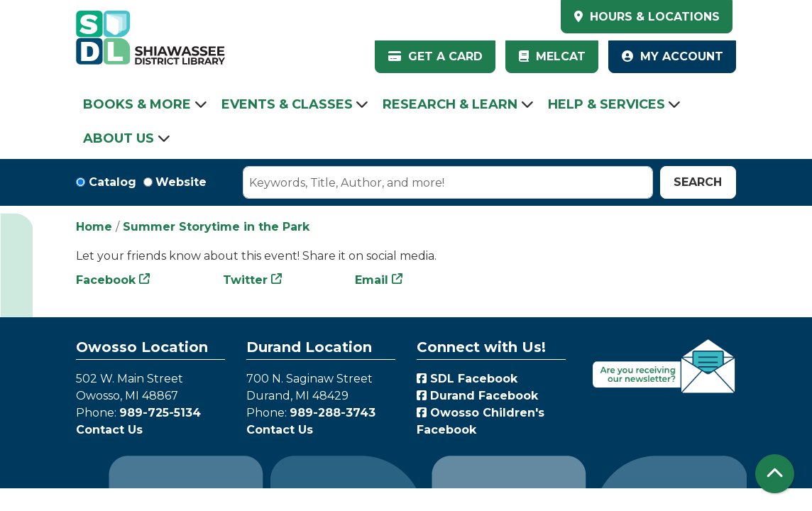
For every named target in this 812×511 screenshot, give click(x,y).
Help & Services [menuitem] (607, 104)
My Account (673, 56)
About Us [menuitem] (119, 138)
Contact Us (109, 430)
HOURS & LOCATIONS (653, 17)
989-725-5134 (160, 413)
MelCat (552, 56)
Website (181, 182)
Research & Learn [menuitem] (450, 104)
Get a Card (435, 56)
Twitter (245, 280)
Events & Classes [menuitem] (287, 104)
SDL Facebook (467, 379)
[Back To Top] (775, 474)
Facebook (106, 280)
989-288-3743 (333, 413)
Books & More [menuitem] (137, 104)
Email (372, 280)
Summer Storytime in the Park (216, 227)
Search (698, 182)
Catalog (113, 182)
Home (94, 227)
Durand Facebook (477, 396)
